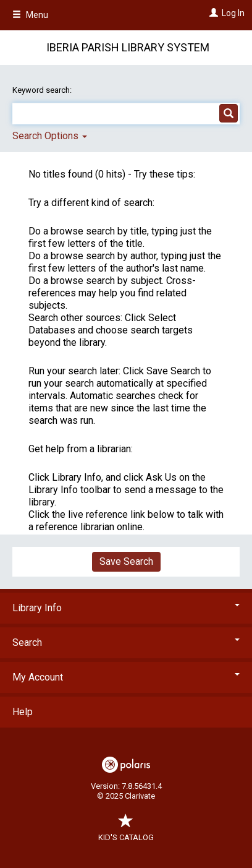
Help (23, 712)
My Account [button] (126, 677)
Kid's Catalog (126, 831)
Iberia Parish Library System (128, 47)
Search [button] (126, 642)
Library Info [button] (126, 608)
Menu (30, 15)
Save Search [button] (126, 561)
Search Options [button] (50, 136)
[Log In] (212, 13)
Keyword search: (43, 90)
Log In (233, 13)
